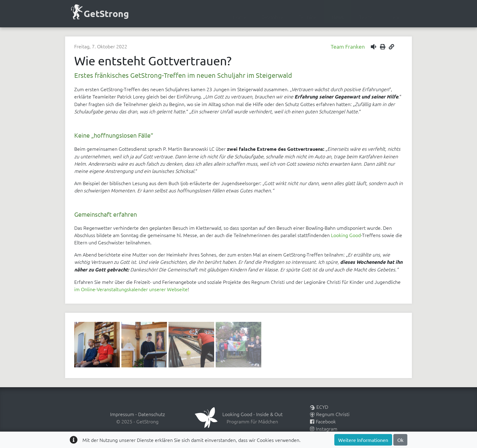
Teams (366, 17)
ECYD (319, 407)
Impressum (122, 414)
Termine (307, 17)
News (338, 17)
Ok (400, 440)
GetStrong (99, 13)
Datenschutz (151, 414)
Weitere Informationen (363, 440)
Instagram (324, 429)
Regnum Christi (330, 414)
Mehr (394, 17)
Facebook (323, 421)
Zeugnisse (272, 17)
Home (240, 17)
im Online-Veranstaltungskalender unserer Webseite (131, 289)
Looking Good (346, 235)
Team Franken (348, 46)
